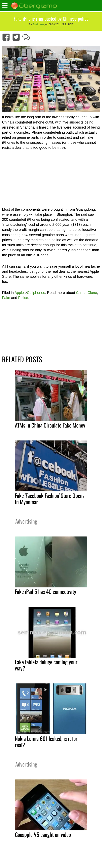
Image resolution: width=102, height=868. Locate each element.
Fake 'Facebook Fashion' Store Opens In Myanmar (50, 499)
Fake (6, 298)
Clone (92, 293)
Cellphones (36, 293)
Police (23, 298)
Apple (19, 293)
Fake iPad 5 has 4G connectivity (46, 591)
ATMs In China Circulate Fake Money (50, 425)
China (81, 293)
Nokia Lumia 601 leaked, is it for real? (46, 742)
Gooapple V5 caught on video (43, 834)
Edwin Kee (38, 24)
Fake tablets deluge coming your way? (46, 665)
